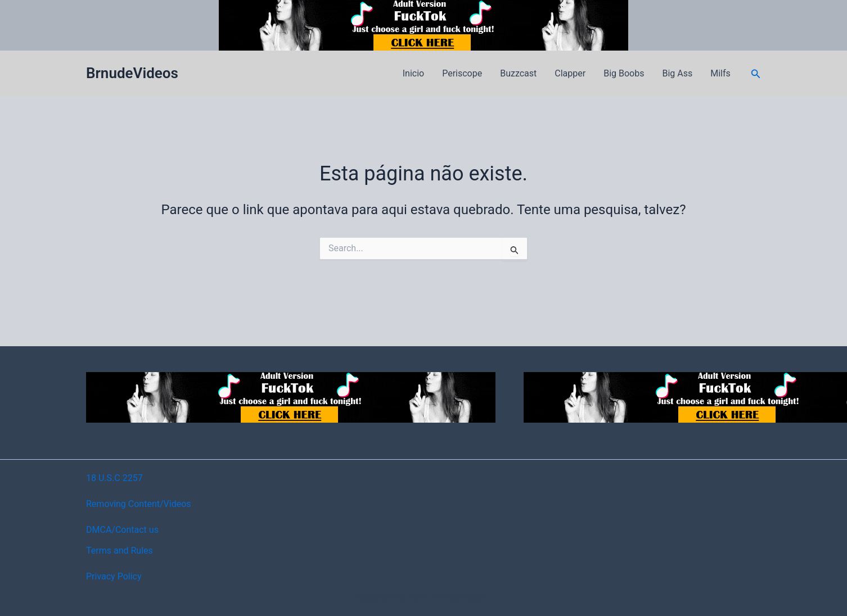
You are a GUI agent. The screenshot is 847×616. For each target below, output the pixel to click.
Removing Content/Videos (139, 504)
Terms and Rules (120, 551)
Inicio (413, 73)
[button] (756, 74)
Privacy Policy (114, 576)
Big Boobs (624, 73)
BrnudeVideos (132, 73)
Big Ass (677, 73)
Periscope (462, 73)
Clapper (570, 73)
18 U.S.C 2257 (114, 478)
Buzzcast (518, 73)
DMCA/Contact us (122, 530)
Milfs (720, 73)
